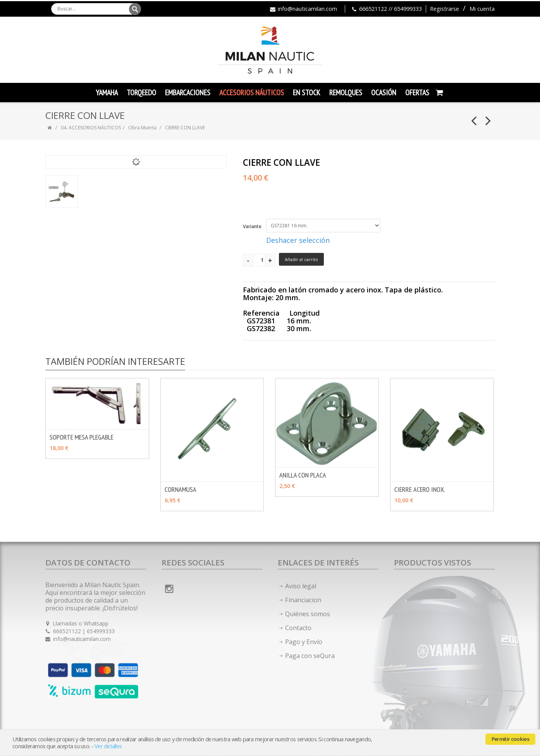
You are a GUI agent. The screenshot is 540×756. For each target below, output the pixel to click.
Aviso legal (301, 586)
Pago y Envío (304, 642)
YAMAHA (107, 93)
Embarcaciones (188, 93)
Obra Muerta (143, 128)
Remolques (346, 93)
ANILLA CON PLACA (303, 475)
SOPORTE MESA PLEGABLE (82, 437)
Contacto (298, 628)
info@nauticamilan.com (307, 9)
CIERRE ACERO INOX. (420, 489)
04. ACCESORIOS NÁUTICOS (91, 128)
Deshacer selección (298, 240)
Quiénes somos (308, 614)
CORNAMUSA (181, 489)
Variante (252, 226)
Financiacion (303, 600)
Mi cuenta (482, 9)
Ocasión (384, 93)
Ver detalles (108, 746)
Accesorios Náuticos (252, 93)
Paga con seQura (310, 656)
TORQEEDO (141, 93)
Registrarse (445, 9)
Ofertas (417, 93)
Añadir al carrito (301, 259)
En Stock (307, 93)
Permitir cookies (510, 739)
